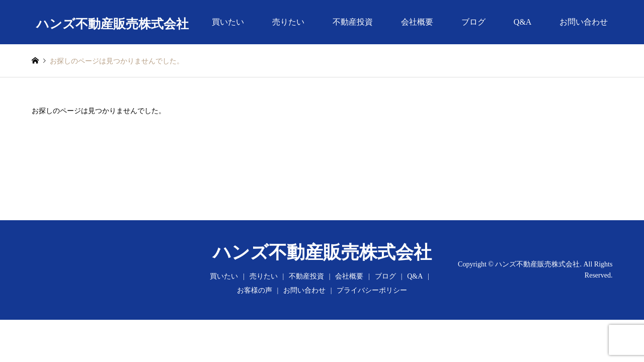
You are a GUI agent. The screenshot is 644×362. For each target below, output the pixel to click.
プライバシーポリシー (372, 290)
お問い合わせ (584, 22)
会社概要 (417, 22)
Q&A (523, 22)
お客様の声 (255, 290)
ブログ (473, 22)
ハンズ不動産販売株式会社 (322, 252)
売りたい (288, 22)
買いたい (228, 22)
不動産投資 (353, 22)
